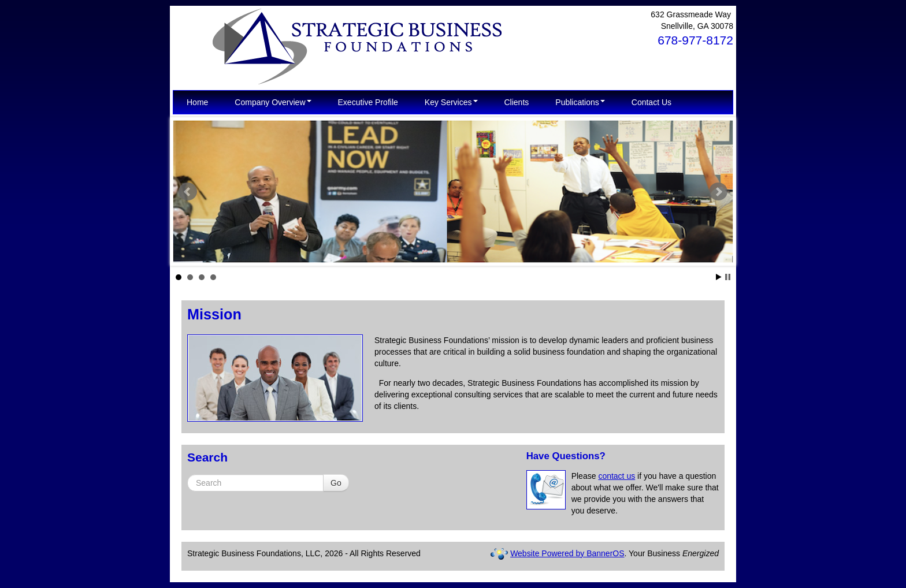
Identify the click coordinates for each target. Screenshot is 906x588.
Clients (517, 102)
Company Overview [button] (273, 102)
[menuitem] (197, 102)
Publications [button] (580, 102)
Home (197, 102)
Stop (728, 277)
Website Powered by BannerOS (567, 553)
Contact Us (651, 102)
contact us (617, 476)
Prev (188, 192)
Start (719, 277)
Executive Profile (368, 102)
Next (718, 192)
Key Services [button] (451, 102)
